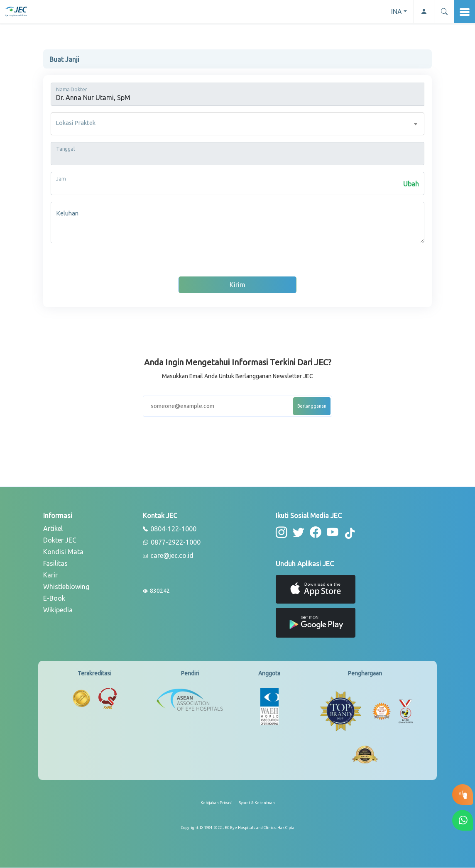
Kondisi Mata (63, 552)
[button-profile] (424, 12)
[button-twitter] (298, 532)
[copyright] (238, 827)
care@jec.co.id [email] (168, 556)
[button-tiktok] (349, 534)
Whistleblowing (66, 587)
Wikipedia (58, 610)
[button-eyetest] (463, 795)
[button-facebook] (315, 532)
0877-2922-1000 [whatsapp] (172, 543)
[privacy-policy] (218, 806)
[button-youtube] (331, 532)
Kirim (237, 285)
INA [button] (397, 12)
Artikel (53, 528)
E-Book (54, 598)
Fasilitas (55, 563)
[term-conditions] (257, 806)
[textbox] (237, 124)
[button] (444, 12)
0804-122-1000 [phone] (170, 529)
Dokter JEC (60, 540)
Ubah (411, 184)
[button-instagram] (281, 532)
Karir (50, 575)
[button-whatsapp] (463, 820)
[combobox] (237, 124)
